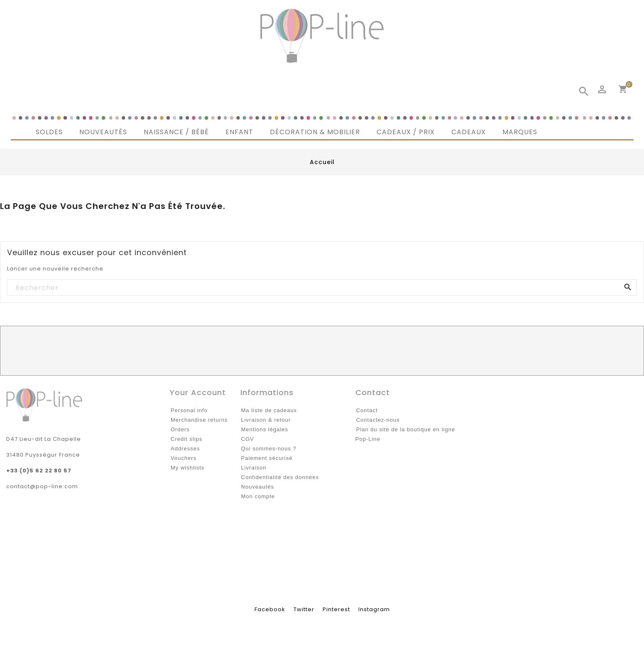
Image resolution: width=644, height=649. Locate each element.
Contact (367, 410)
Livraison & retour (266, 420)
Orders (180, 429)
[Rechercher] (322, 288)
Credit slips (186, 439)
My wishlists (187, 468)
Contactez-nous (378, 420)
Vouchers (184, 458)
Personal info (189, 410)
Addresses (185, 449)
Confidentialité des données (280, 477)
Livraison (254, 468)
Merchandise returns (199, 420)
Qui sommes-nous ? (269, 449)
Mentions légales (265, 429)
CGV (248, 439)
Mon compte (258, 496)
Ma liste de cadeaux (269, 410)
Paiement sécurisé (267, 458)
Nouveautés (258, 487)
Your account (198, 392)
